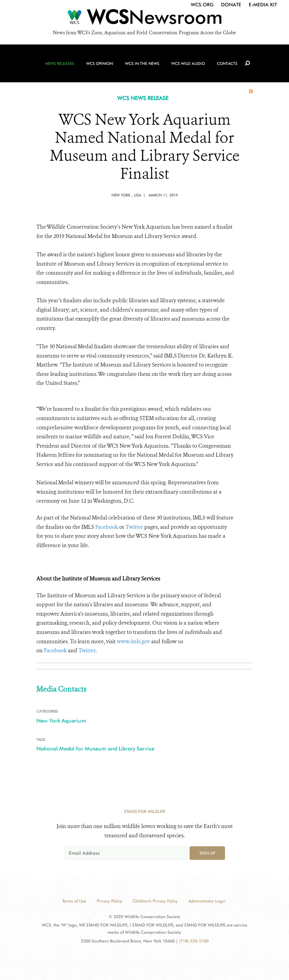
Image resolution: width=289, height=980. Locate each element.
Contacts (227, 63)
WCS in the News (142, 63)
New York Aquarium (61, 721)
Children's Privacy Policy (155, 901)
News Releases (60, 63)
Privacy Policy (109, 901)
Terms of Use (74, 901)
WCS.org (202, 5)
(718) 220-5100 (194, 941)
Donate (231, 5)
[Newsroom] (144, 19)
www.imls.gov (133, 641)
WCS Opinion (100, 63)
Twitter (134, 527)
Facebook (107, 527)
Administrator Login (207, 901)
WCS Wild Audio (188, 63)
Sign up (207, 853)
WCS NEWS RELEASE (143, 98)
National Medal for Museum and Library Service (95, 749)
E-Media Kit (263, 5)
